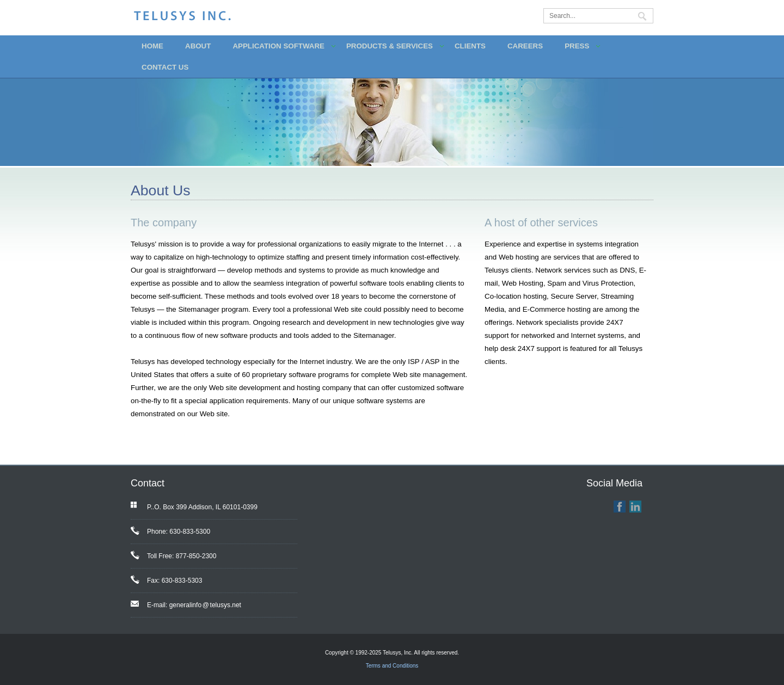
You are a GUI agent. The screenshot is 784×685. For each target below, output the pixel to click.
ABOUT (198, 46)
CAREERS (525, 46)
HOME (152, 46)
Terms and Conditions (392, 666)
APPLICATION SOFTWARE (278, 46)
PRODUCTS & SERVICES (390, 46)
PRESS (577, 46)
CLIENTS (470, 46)
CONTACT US (165, 67)
